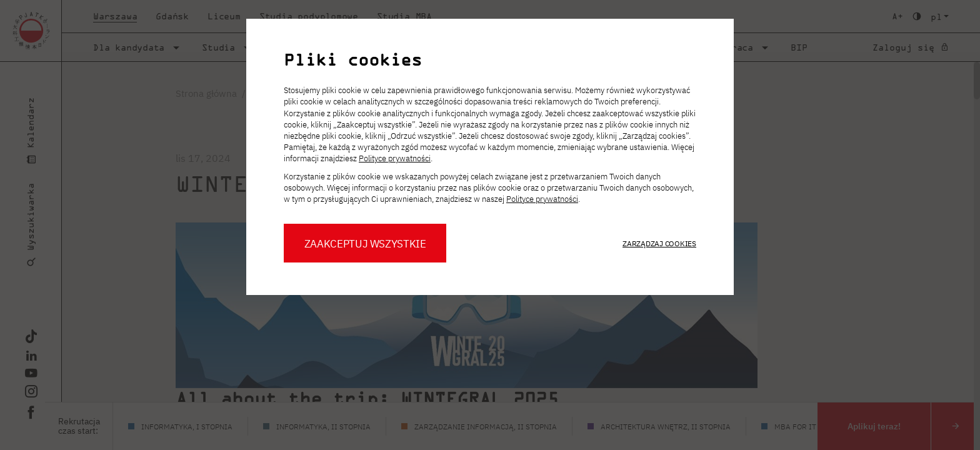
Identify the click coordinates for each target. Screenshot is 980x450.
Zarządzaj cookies (659, 243)
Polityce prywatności (395, 158)
